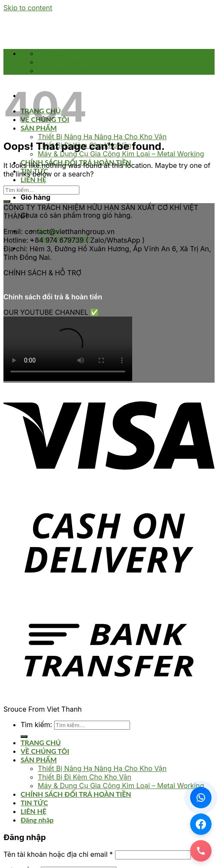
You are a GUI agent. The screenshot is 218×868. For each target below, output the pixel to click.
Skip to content (28, 8)
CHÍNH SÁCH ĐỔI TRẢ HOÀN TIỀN (76, 794)
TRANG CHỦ (41, 742)
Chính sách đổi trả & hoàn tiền (53, 297)
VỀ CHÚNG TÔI (45, 751)
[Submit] (7, 201)
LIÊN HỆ (33, 179)
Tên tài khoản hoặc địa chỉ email (58, 854)
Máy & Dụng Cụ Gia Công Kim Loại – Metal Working (121, 154)
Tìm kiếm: (36, 725)
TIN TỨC (34, 803)
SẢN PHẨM (39, 760)
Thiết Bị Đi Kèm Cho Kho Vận (85, 777)
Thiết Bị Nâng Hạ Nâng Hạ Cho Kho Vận (102, 137)
